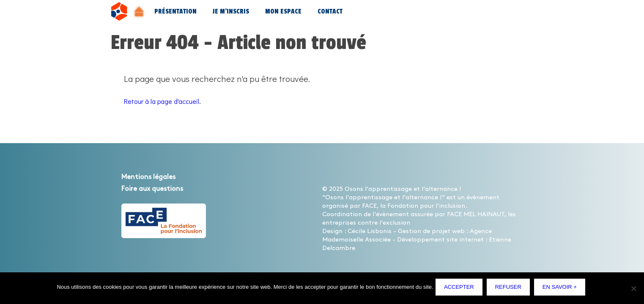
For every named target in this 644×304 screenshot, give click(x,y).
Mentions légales (157, 176)
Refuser (510, 289)
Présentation (175, 12)
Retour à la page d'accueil (173, 100)
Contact (330, 12)
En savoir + (562, 289)
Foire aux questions (162, 188)
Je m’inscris (231, 12)
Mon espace (283, 12)
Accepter (461, 289)
